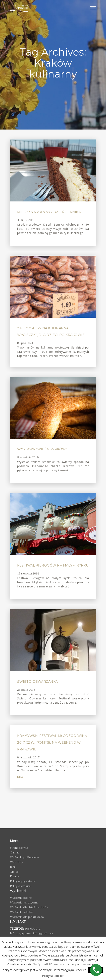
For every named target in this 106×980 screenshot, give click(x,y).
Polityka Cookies (53, 976)
